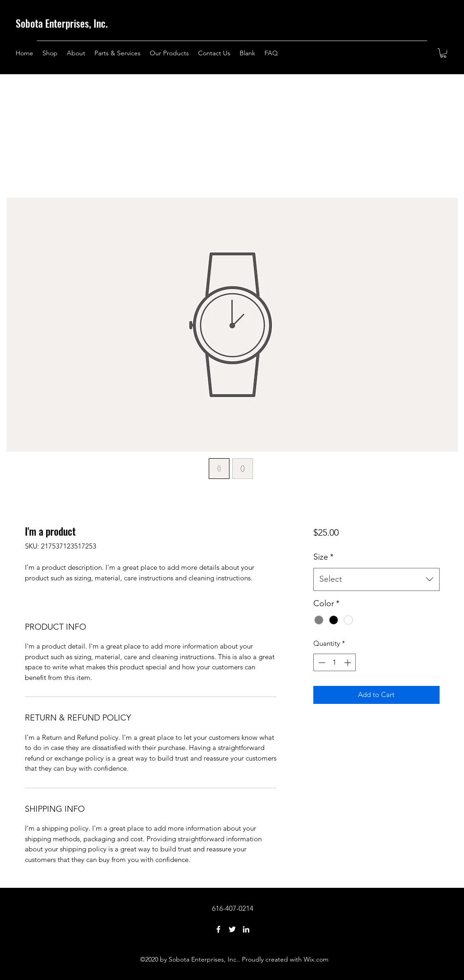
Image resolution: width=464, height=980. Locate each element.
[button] (443, 53)
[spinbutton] (335, 663)
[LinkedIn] (246, 929)
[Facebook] (218, 929)
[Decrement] (321, 663)
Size (323, 557)
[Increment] (349, 663)
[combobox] (376, 579)
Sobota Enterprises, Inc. (62, 23)
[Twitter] (232, 929)
